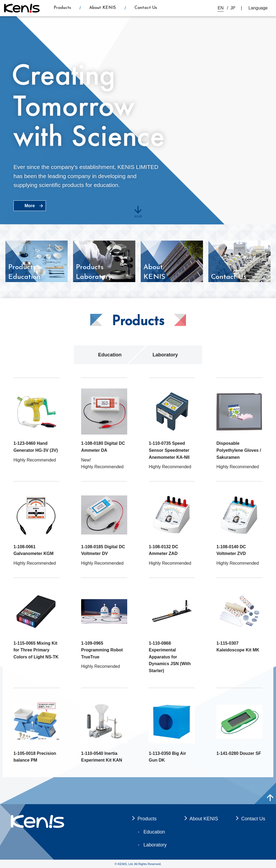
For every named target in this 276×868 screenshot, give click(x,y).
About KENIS (103, 8)
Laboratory (165, 355)
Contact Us (146, 8)
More (30, 206)
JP (233, 8)
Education (110, 355)
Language (258, 8)
